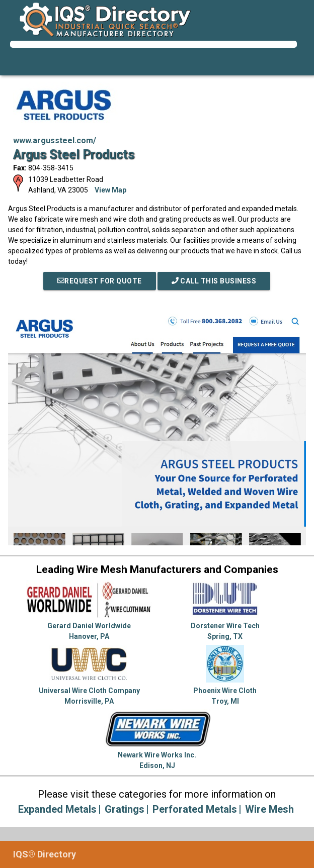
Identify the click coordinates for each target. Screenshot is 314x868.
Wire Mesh (269, 809)
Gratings (125, 809)
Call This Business (214, 281)
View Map (110, 190)
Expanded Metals (57, 809)
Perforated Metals (195, 809)
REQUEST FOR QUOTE (100, 281)
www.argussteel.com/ (55, 140)
